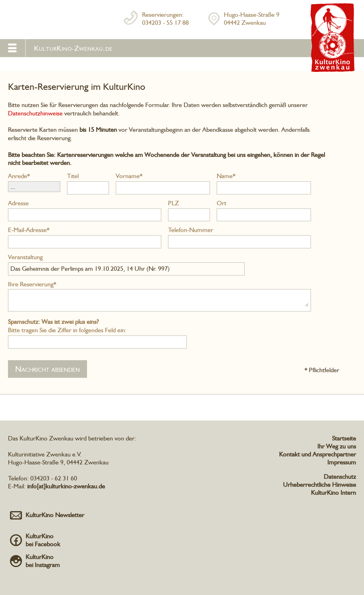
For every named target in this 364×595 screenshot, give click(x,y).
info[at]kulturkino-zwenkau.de (66, 486)
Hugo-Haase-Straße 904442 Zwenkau (252, 19)
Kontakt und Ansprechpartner (318, 454)
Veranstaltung (25, 257)
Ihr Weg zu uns (337, 446)
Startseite (344, 438)
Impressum (342, 462)
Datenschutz (340, 477)
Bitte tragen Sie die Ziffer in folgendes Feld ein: (67, 326)
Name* (226, 176)
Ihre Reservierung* (32, 284)
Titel (73, 176)
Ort (222, 203)
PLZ (173, 203)
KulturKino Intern (333, 493)
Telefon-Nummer (191, 230)
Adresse (18, 203)
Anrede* (19, 176)
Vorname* (129, 176)
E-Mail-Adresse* (29, 230)
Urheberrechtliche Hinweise (319, 485)
